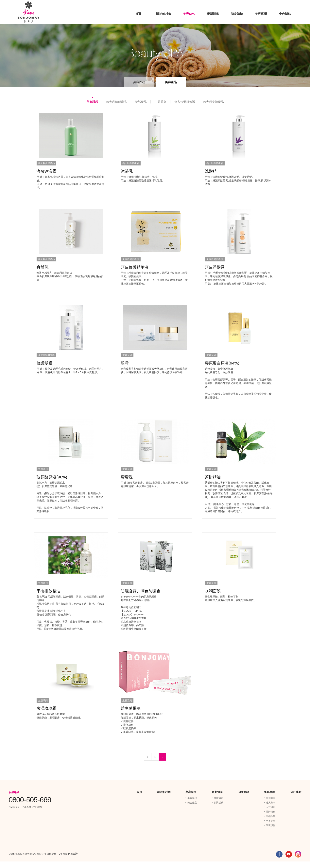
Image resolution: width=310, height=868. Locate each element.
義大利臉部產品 (117, 102)
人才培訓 (271, 814)
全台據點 (285, 13)
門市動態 (271, 827)
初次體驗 (237, 13)
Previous (147, 763)
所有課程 (92, 102)
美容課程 (139, 82)
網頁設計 (73, 860)
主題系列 (161, 102)
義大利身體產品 (213, 102)
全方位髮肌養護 (185, 102)
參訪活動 (218, 809)
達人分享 (271, 809)
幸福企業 (271, 823)
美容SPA (189, 13)
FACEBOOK (279, 861)
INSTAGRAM (298, 861)
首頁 (138, 13)
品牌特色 (271, 818)
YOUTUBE (289, 861)
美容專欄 (261, 13)
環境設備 (271, 832)
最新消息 (213, 13)
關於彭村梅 (164, 13)
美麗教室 (271, 805)
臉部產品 (141, 102)
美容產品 (171, 82)
